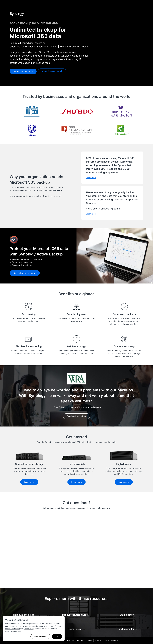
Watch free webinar (52, 71)
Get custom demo (23, 71)
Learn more (29, 482)
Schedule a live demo (25, 273)
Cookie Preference (111, 640)
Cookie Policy (29, 629)
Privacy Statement (12, 629)
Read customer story (76, 416)
